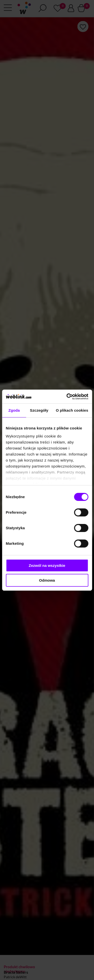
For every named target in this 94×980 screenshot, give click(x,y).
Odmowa (47, 580)
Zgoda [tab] (14, 410)
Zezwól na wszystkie (47, 565)
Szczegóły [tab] (39, 410)
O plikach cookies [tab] (72, 410)
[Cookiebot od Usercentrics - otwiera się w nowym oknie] (67, 397)
